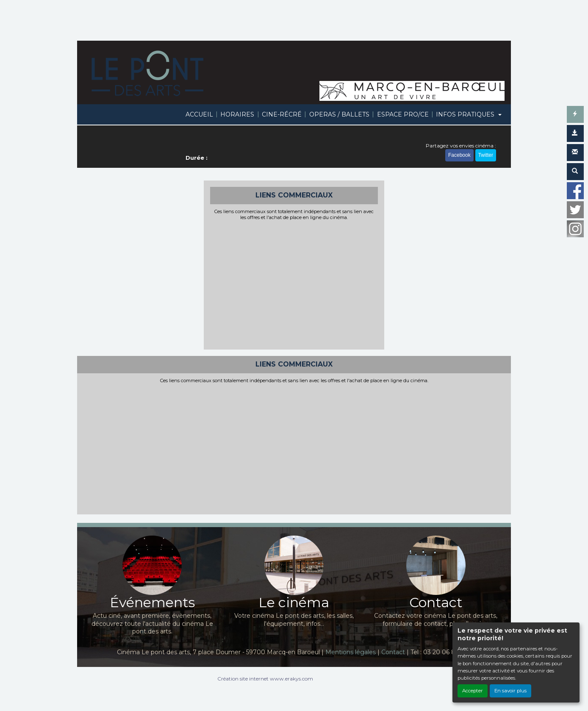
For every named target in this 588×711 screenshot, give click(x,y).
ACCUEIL (199, 114)
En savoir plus (510, 691)
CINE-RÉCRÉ (282, 114)
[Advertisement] (294, 284)
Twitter (486, 155)
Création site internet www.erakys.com (265, 679)
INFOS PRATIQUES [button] (466, 114)
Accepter (473, 691)
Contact (393, 652)
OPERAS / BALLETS (339, 114)
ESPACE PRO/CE (403, 114)
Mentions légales (351, 652)
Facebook (459, 155)
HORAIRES (237, 114)
